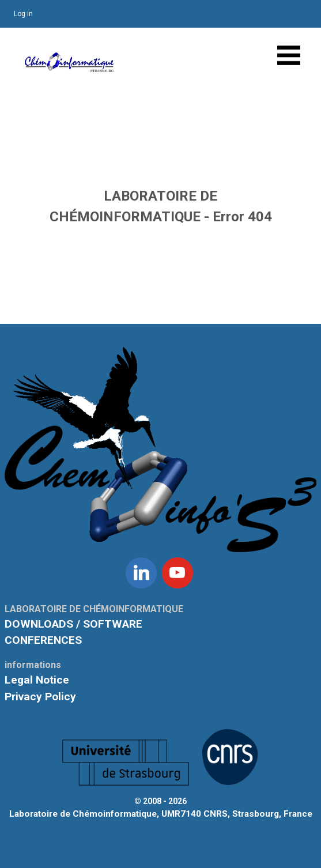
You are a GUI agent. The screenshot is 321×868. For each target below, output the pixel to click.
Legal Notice (37, 680)
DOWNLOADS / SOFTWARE (73, 624)
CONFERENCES (43, 640)
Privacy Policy (40, 697)
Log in (23, 14)
